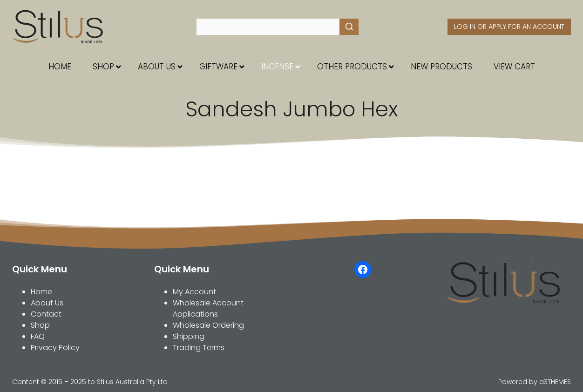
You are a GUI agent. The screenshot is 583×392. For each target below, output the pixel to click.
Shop (40, 325)
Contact (46, 314)
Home (41, 292)
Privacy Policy (55, 348)
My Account (194, 292)
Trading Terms (199, 348)
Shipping (189, 336)
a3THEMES (555, 382)
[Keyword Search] (268, 27)
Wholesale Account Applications (208, 308)
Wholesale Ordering (208, 325)
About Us (47, 303)
